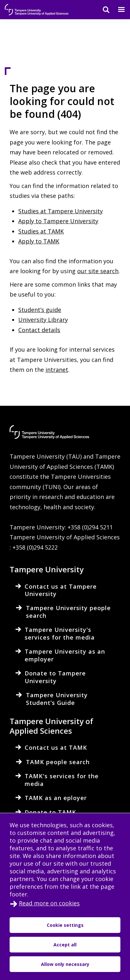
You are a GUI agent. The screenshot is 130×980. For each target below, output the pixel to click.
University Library (43, 320)
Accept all (65, 945)
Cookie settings (65, 925)
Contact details (39, 330)
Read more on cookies (49, 903)
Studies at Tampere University (61, 211)
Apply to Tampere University (58, 221)
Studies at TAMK (41, 231)
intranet (57, 370)
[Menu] (118, 10)
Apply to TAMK (39, 241)
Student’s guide (40, 310)
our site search (98, 271)
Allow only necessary (65, 964)
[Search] (102, 10)
